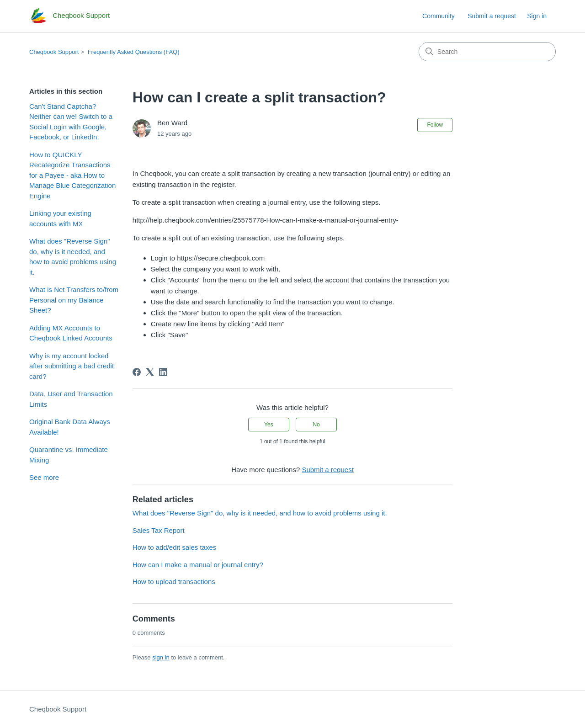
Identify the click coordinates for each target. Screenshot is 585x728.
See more (44, 477)
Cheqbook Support (54, 52)
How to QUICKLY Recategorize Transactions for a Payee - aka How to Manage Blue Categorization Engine (72, 175)
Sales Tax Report (159, 530)
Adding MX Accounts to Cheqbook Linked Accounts (71, 333)
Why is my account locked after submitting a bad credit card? (72, 366)
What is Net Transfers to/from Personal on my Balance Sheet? (74, 300)
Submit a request (492, 16)
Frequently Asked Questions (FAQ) (134, 52)
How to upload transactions (174, 582)
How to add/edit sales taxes (174, 547)
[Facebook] (137, 372)
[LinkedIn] (163, 372)
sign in (161, 657)
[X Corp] (150, 372)
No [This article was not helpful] (316, 425)
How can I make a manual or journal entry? (198, 565)
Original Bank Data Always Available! (70, 427)
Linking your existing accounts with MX (60, 218)
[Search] (487, 52)
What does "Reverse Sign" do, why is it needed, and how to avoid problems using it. (73, 257)
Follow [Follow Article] (435, 125)
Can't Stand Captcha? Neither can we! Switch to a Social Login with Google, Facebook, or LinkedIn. (71, 122)
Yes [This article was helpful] (269, 425)
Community (439, 16)
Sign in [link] (537, 16)
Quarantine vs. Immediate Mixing (69, 455)
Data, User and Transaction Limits (71, 399)
